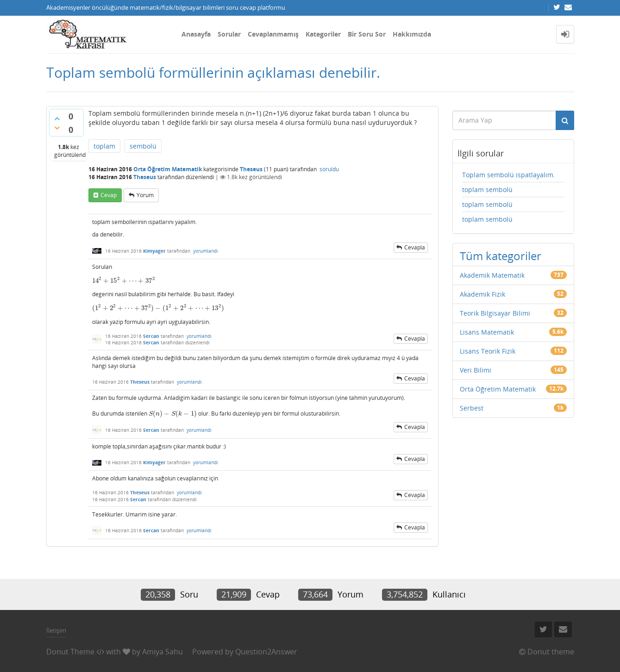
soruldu (329, 169)
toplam (104, 146)
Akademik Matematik (492, 275)
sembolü (143, 146)
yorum (145, 195)
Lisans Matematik (487, 332)
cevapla (415, 247)
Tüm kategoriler (501, 256)
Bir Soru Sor (367, 34)
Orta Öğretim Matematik (168, 169)
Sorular (229, 34)
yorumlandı (206, 251)
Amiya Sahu (163, 652)
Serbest (472, 408)
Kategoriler (323, 34)
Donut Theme (70, 652)
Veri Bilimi (476, 370)
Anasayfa (196, 34)
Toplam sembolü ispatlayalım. (509, 175)
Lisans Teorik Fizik (488, 351)
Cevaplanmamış (273, 34)
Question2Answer (266, 652)
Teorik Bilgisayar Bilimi (495, 313)
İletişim (56, 630)
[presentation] (124, 281)
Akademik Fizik (482, 294)
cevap (109, 195)
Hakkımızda (412, 34)
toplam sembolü (487, 190)
